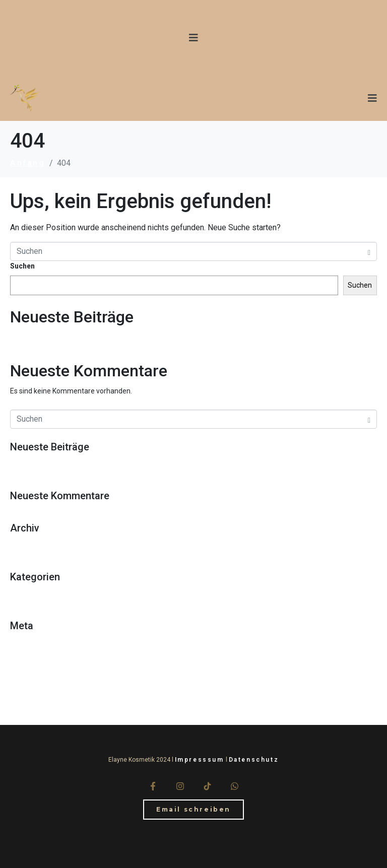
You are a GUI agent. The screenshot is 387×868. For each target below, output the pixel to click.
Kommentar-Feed (49, 673)
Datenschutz (254, 760)
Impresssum (200, 760)
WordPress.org (45, 687)
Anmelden (32, 643)
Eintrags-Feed (43, 657)
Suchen (22, 266)
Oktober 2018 (40, 545)
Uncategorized (44, 594)
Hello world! (38, 336)
